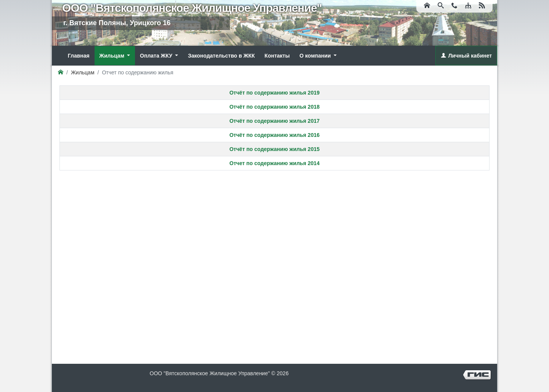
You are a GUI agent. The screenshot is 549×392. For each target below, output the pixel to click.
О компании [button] (316, 56)
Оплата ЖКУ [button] (157, 56)
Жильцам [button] (112, 56)
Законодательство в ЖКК (221, 56)
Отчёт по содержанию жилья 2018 (275, 107)
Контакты (277, 56)
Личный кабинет (470, 56)
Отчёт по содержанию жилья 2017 (275, 121)
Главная (79, 56)
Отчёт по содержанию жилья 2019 (275, 93)
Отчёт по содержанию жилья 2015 (275, 149)
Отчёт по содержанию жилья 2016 (275, 135)
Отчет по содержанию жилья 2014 (274, 163)
